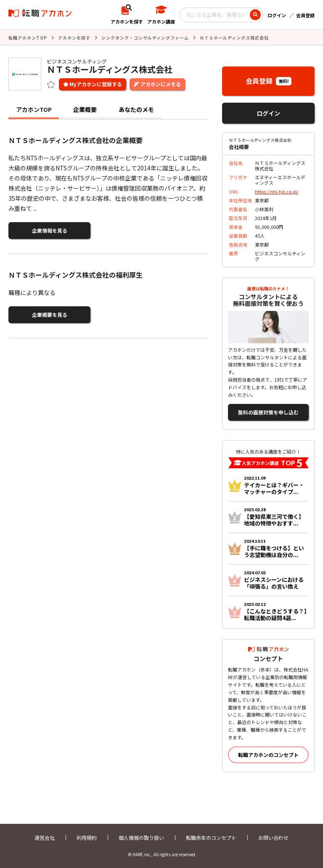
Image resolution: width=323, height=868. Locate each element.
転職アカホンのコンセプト (268, 755)
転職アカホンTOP (28, 38)
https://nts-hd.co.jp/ (277, 191)
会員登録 (305, 15)
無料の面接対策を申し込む (268, 412)
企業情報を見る (50, 230)
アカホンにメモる (161, 84)
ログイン (277, 15)
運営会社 (45, 837)
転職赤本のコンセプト (211, 837)
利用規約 (87, 837)
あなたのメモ (136, 109)
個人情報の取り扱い (141, 837)
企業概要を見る (50, 315)
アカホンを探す (74, 38)
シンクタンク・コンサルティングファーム (145, 38)
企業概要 (85, 109)
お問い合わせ (273, 837)
